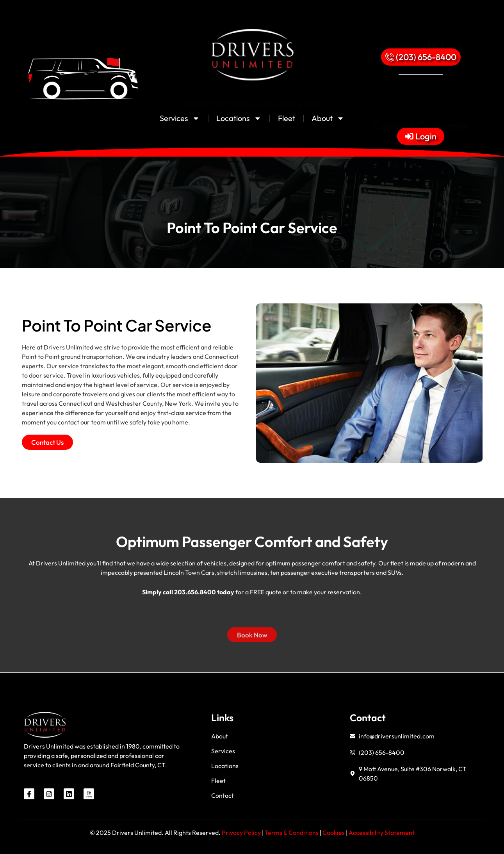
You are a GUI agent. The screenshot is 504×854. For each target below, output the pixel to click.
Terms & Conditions (292, 833)
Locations (239, 118)
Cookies (334, 833)
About (328, 118)
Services (180, 118)
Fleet (287, 118)
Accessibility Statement (382, 833)
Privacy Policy (241, 833)
